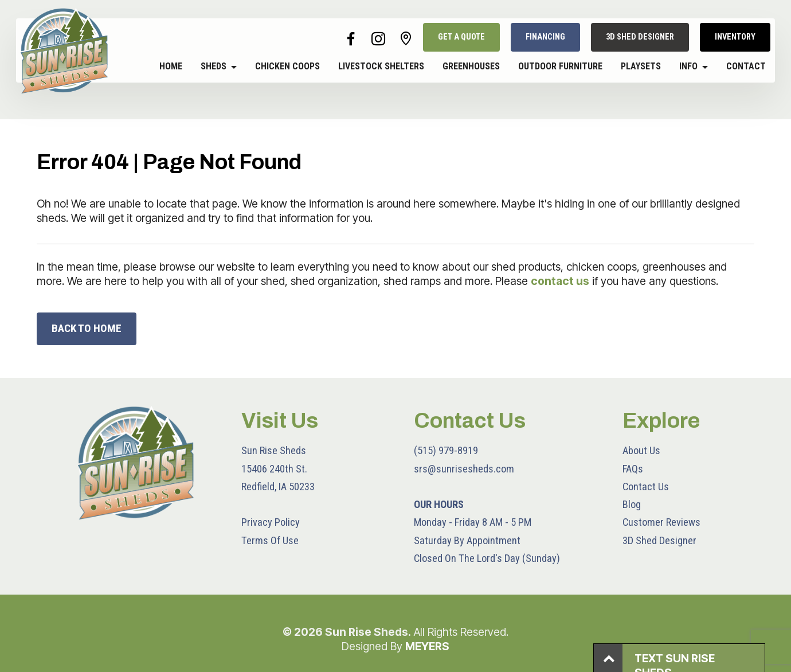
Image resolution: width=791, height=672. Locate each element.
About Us (641, 450)
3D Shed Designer (659, 540)
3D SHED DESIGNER (640, 37)
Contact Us (646, 487)
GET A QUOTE (461, 37)
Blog (632, 504)
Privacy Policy (271, 522)
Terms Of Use (270, 540)
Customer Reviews (661, 522)
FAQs (633, 469)
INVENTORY (735, 37)
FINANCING (545, 37)
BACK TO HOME (87, 328)
